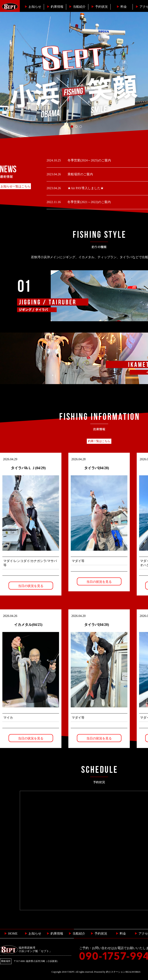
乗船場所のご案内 (80, 174)
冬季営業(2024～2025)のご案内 (89, 160)
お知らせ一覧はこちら (15, 186)
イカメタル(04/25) (28, 625)
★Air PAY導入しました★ (85, 188)
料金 (122, 7)
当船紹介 (77, 7)
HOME (11, 933)
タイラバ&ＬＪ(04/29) (28, 468)
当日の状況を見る (31, 586)
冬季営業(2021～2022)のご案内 (89, 202)
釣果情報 (55, 7)
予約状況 (99, 7)
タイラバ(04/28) (97, 468)
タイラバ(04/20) (97, 625)
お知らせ (33, 7)
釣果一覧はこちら (99, 441)
